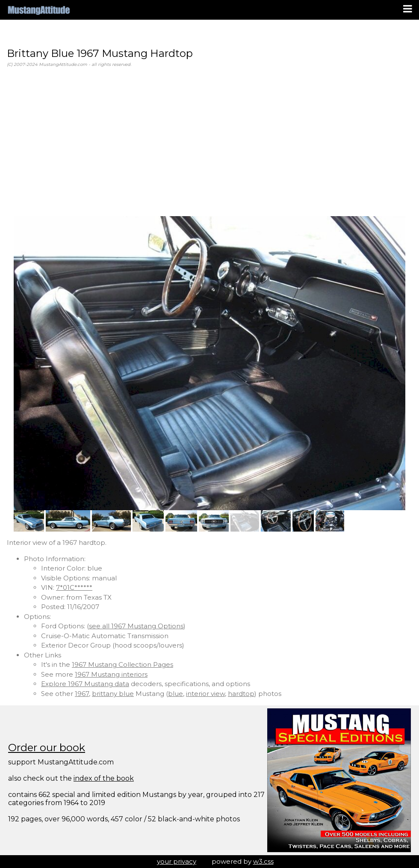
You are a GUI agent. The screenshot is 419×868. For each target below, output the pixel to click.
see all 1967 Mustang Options (136, 626)
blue (176, 694)
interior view (205, 694)
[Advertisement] (209, 142)
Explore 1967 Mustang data (85, 684)
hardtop (241, 694)
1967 (82, 694)
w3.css (263, 861)
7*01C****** (74, 587)
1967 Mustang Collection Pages (122, 664)
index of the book (104, 778)
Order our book (47, 748)
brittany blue (113, 694)
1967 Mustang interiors (111, 674)
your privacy (177, 861)
